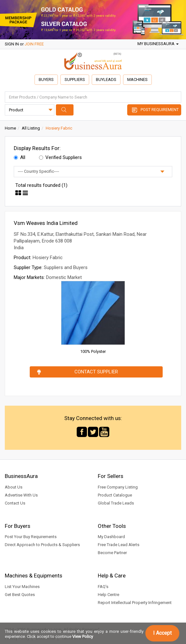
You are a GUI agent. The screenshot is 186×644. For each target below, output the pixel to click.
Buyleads (106, 80)
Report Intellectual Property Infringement (135, 603)
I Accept (162, 633)
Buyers (46, 80)
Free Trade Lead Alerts (119, 545)
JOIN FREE (34, 44)
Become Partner (112, 553)
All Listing (31, 128)
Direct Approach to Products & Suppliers (42, 545)
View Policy (83, 636)
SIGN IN (12, 44)
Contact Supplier (96, 372)
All (19, 157)
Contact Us (15, 503)
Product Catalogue (115, 495)
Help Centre (108, 595)
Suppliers (75, 80)
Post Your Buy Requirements (31, 537)
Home (10, 128)
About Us (14, 487)
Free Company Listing (118, 487)
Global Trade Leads (116, 503)
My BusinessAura (158, 44)
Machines (137, 80)
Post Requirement (160, 110)
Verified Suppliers (60, 157)
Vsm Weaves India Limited (46, 223)
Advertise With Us (21, 495)
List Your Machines (22, 587)
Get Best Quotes (20, 595)
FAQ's (103, 587)
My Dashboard (111, 537)
